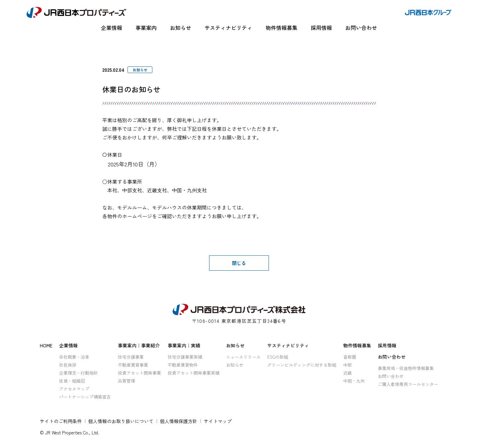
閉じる (239, 263)
